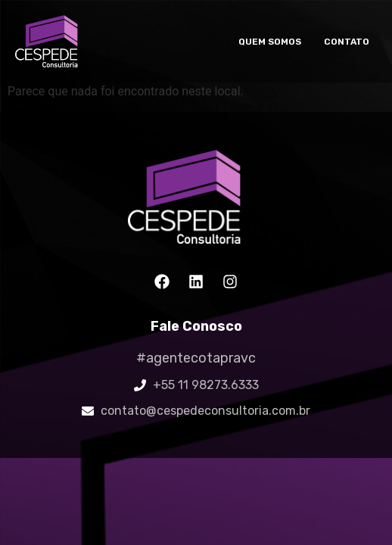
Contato (347, 42)
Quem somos (270, 42)
